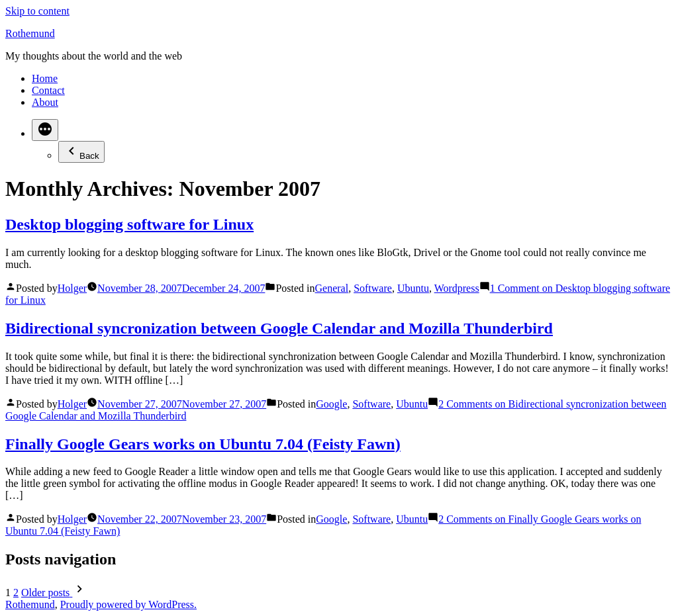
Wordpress (457, 288)
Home (45, 78)
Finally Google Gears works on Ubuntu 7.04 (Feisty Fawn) (203, 444)
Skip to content (37, 11)
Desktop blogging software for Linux (129, 224)
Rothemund (30, 33)
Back (81, 152)
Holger (72, 288)
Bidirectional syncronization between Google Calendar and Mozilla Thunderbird (279, 328)
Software (373, 288)
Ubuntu (413, 288)
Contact (48, 90)
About (45, 102)
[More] (45, 130)
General (332, 288)
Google (331, 404)
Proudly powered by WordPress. (128, 604)
